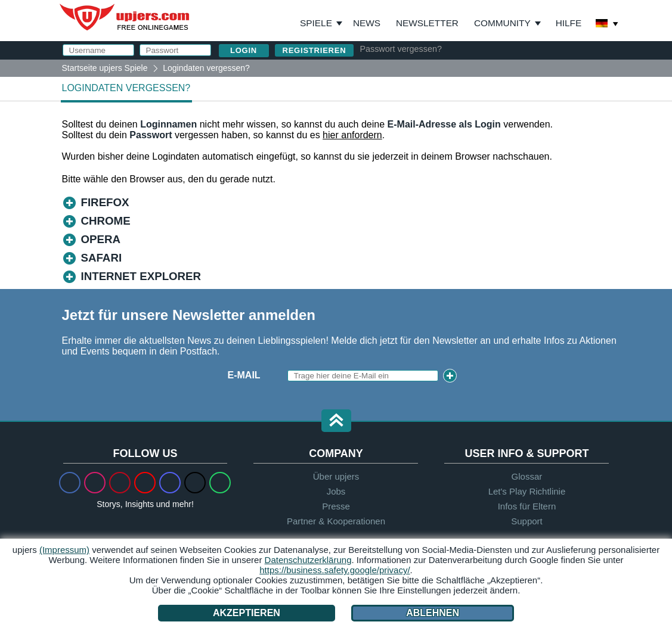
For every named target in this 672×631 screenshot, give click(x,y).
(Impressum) (64, 550)
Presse (336, 506)
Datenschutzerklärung (308, 560)
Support (527, 521)
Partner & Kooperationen (336, 521)
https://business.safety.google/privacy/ (335, 570)
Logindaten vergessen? (126, 88)
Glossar (527, 476)
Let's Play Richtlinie (527, 491)
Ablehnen (433, 613)
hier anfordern (352, 135)
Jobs (336, 491)
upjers (125, 17)
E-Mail (244, 375)
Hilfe (569, 23)
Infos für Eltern (527, 506)
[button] (336, 422)
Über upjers (336, 476)
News (367, 23)
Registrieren (315, 50)
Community (502, 23)
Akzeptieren (247, 613)
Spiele (321, 23)
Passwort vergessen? (401, 49)
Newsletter (427, 23)
